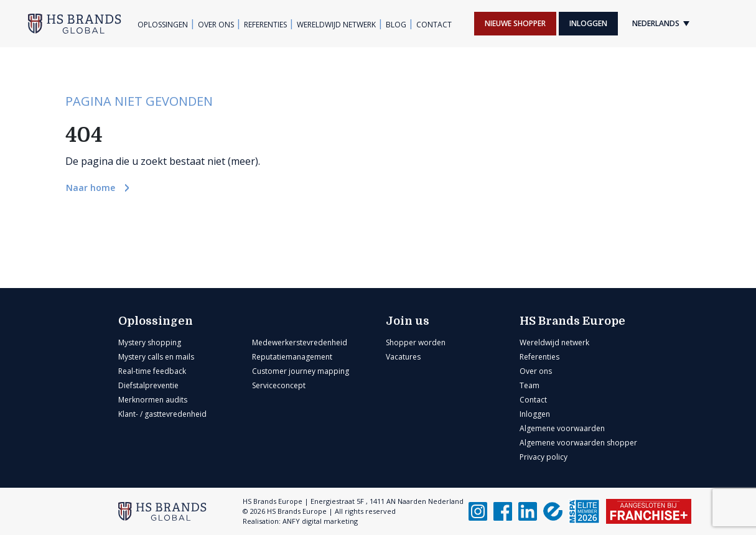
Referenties (265, 25)
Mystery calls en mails (156, 357)
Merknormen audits (153, 400)
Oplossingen (163, 25)
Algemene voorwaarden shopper (578, 443)
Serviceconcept (279, 385)
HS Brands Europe (572, 321)
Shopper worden (416, 342)
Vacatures (403, 357)
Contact (434, 25)
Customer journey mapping (301, 371)
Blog (396, 25)
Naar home (92, 188)
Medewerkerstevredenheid (300, 342)
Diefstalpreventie (148, 385)
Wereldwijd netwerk (336, 25)
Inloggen (588, 23)
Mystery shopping (150, 342)
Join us (408, 321)
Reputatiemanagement (292, 357)
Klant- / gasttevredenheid (162, 414)
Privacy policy (544, 457)
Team (530, 385)
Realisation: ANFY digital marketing (300, 521)
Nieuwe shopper (515, 23)
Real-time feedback (152, 371)
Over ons (216, 25)
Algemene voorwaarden (562, 428)
